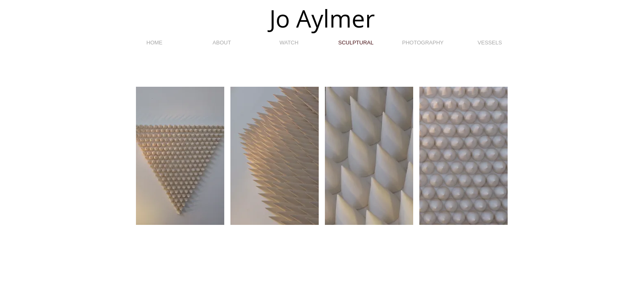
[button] (180, 156)
